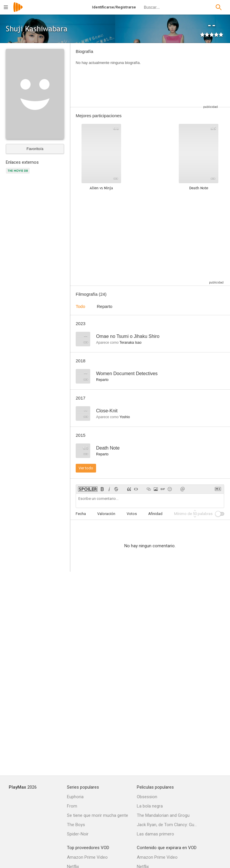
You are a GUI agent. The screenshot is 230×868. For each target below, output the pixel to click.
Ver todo (86, 468)
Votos (132, 514)
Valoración (106, 514)
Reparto (105, 306)
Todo (80, 306)
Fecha (81, 514)
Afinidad (155, 514)
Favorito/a (35, 149)
